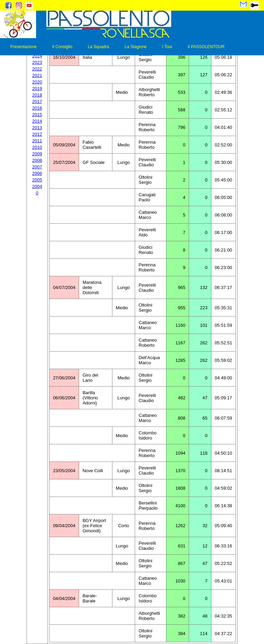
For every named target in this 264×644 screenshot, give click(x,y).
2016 (37, 108)
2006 (37, 173)
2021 (37, 75)
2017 (37, 102)
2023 (37, 62)
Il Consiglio (62, 47)
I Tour (167, 47)
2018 (37, 95)
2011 (37, 141)
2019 (37, 88)
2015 (37, 115)
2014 (37, 121)
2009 (37, 154)
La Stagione (135, 47)
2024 (37, 56)
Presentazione (24, 47)
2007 (37, 167)
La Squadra (98, 47)
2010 (37, 147)
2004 (37, 186)
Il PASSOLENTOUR (206, 47)
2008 (37, 160)
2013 (37, 128)
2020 (37, 82)
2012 (37, 134)
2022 (37, 69)
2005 (37, 180)
